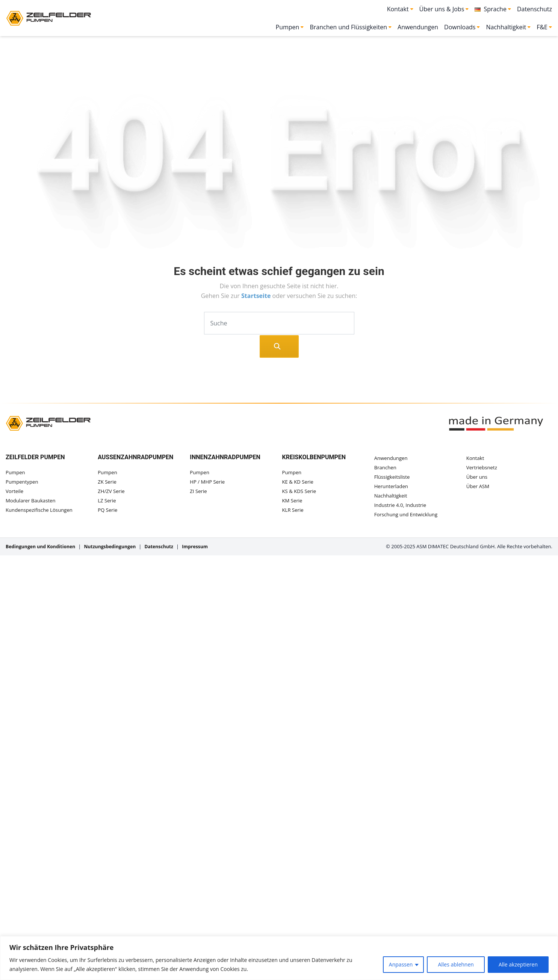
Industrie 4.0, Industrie (402, 508)
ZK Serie (108, 482)
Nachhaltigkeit (392, 498)
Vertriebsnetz (483, 468)
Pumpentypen (23, 482)
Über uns (478, 479)
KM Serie (293, 502)
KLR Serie (294, 512)
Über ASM (479, 488)
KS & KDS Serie (300, 492)
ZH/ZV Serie (112, 492)
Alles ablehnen (456, 964)
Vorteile (15, 492)
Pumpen (16, 473)
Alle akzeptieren (518, 964)
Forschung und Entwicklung (408, 518)
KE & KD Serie (299, 482)
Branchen (386, 468)
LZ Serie (107, 502)
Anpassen (401, 964)
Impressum (205, 551)
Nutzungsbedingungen (116, 551)
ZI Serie (199, 492)
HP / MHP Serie (208, 482)
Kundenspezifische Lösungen (41, 512)
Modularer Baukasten (32, 502)
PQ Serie (108, 512)
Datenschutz (535, 9)
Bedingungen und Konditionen (43, 551)
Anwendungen (418, 27)
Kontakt (476, 458)
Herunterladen (392, 488)
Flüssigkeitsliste (393, 479)
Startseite (257, 296)
